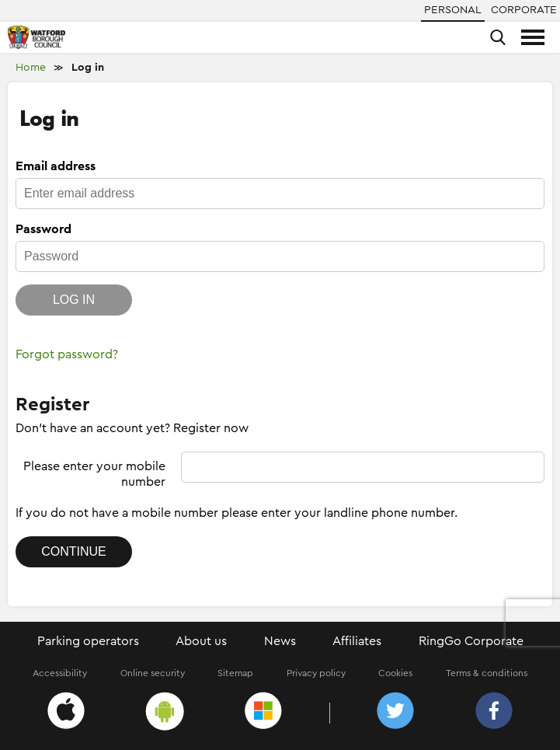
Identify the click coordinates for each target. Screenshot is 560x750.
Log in (88, 68)
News (280, 641)
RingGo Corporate (471, 641)
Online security (153, 673)
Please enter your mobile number (94, 474)
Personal (453, 10)
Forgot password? (67, 354)
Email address (56, 166)
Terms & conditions (487, 673)
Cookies (395, 673)
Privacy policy (316, 673)
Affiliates (357, 641)
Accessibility (60, 673)
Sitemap (235, 673)
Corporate (524, 10)
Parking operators (88, 641)
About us (201, 641)
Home (31, 68)
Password (43, 229)
